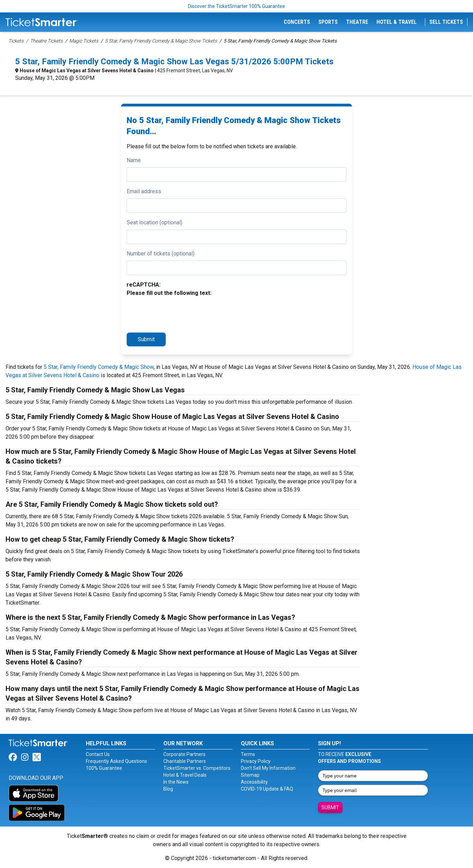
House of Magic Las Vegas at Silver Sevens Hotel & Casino (87, 71)
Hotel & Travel (397, 22)
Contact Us (98, 754)
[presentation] (179, 314)
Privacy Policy (256, 761)
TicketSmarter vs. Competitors (197, 768)
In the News (176, 782)
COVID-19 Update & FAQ (267, 789)
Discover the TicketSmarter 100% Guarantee (237, 6)
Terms (248, 754)
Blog (168, 789)
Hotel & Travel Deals (185, 775)
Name (134, 160)
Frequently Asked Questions (116, 761)
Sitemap (250, 775)
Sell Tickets (446, 22)
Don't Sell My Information (268, 768)
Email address (144, 191)
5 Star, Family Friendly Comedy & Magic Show (99, 367)
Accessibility (254, 782)
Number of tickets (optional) (161, 254)
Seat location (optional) (154, 222)
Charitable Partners (185, 761)
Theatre (357, 22)
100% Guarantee (104, 768)
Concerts (297, 22)
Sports (328, 22)
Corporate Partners (184, 754)
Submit (146, 339)
